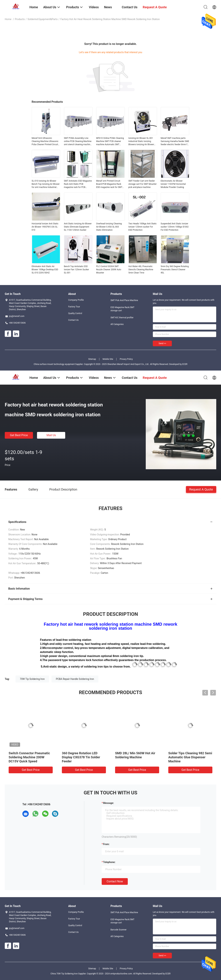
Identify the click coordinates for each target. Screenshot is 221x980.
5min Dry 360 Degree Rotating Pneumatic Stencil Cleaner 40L (175, 270)
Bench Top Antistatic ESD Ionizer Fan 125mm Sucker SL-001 (76, 270)
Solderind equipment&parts (43, 19)
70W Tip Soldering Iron (32, 679)
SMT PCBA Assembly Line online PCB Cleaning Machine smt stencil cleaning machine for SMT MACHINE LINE (78, 141)
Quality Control (75, 313)
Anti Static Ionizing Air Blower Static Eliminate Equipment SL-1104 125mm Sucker (78, 227)
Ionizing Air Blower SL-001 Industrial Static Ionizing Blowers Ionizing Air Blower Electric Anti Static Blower (141, 141)
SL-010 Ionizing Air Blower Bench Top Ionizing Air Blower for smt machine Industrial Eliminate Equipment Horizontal (46, 184)
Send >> (162, 343)
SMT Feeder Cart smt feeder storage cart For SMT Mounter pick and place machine (143, 184)
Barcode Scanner (119, 930)
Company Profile (76, 300)
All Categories (117, 324)
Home (8, 19)
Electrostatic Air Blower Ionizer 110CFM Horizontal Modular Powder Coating (173, 184)
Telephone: (109, 862)
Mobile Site (108, 359)
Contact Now (115, 881)
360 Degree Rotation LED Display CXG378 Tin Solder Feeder (81, 757)
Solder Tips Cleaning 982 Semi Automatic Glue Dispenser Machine (190, 757)
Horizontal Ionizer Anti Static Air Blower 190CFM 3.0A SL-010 (45, 227)
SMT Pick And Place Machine (124, 300)
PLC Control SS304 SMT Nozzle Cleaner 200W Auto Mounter (109, 270)
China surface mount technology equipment (54, 364)
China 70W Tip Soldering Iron (64, 974)
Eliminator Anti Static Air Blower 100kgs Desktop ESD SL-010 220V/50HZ (45, 270)
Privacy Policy (126, 359)
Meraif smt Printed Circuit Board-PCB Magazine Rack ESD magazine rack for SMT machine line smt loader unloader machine (109, 184)
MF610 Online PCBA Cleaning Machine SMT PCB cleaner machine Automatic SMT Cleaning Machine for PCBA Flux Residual (110, 141)
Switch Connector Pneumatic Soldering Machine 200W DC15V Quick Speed (29, 757)
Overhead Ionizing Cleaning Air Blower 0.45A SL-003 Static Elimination (109, 227)
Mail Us (51, 435)
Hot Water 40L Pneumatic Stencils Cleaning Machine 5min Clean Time (141, 270)
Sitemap (92, 359)
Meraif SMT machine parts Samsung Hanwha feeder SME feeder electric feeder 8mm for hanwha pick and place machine (175, 141)
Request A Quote (201, 489)
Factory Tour (74, 307)
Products (20, 19)
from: (106, 844)
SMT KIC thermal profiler (122, 318)
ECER (185, 364)
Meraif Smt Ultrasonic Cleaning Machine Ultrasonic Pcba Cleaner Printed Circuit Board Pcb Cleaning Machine (45, 141)
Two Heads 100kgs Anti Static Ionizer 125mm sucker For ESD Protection (143, 227)
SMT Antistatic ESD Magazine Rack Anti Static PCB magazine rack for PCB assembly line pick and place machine (78, 184)
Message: (108, 803)
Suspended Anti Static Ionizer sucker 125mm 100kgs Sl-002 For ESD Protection (175, 227)
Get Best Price (19, 435)
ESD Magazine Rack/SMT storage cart (122, 309)
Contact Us (73, 320)
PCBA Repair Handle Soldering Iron (75, 679)
